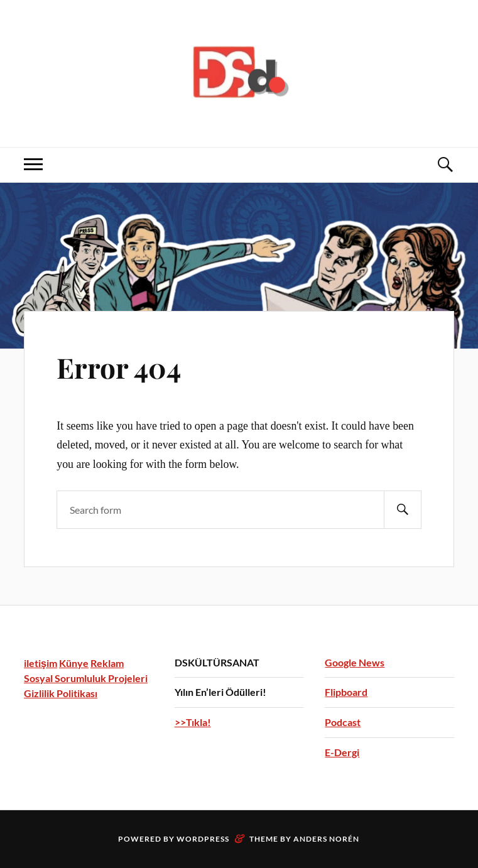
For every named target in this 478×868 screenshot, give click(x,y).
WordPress (203, 839)
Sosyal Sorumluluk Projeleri (86, 678)
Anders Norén (326, 839)
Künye (74, 663)
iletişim (41, 663)
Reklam (107, 663)
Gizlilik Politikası (61, 693)
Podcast (343, 722)
